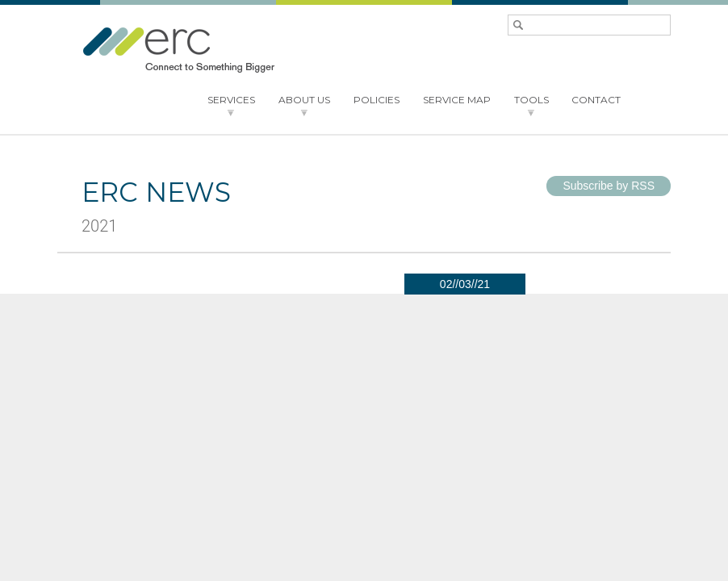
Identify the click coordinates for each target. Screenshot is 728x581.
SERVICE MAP (457, 100)
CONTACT (596, 100)
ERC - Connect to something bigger (178, 50)
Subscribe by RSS (609, 186)
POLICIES (377, 100)
